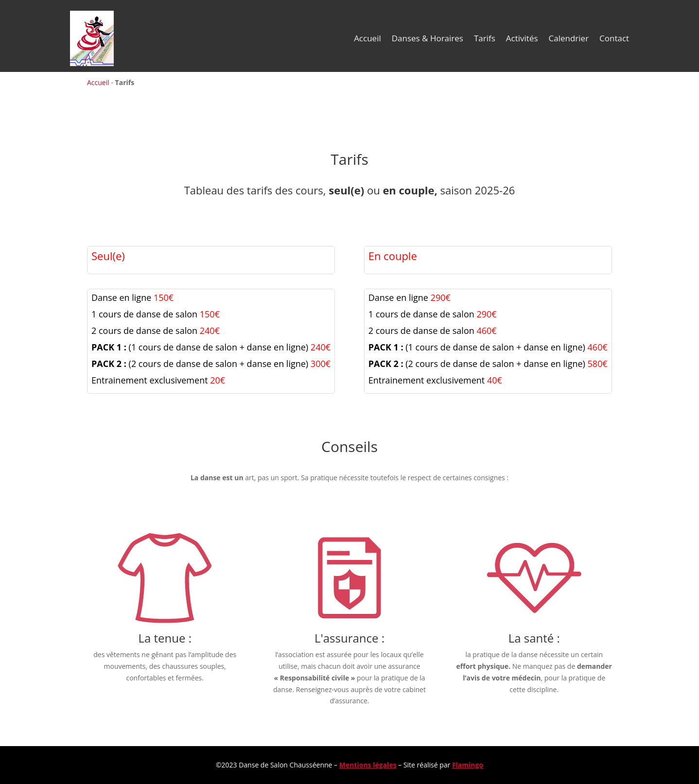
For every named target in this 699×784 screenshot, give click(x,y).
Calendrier (569, 38)
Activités (522, 38)
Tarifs (485, 38)
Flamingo (468, 765)
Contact (614, 38)
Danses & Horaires (428, 38)
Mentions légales (368, 765)
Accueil (367, 38)
